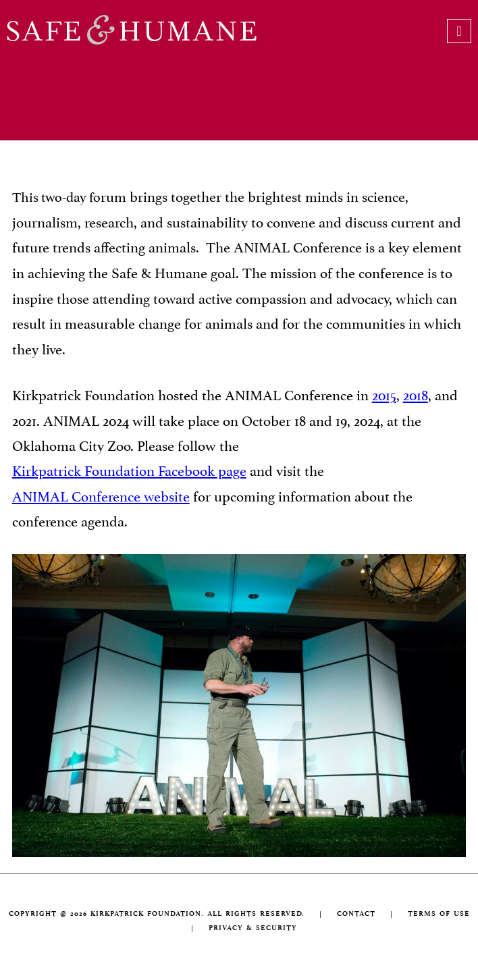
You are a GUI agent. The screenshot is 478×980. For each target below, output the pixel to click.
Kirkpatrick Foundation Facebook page (129, 469)
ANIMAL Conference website (101, 495)
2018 (416, 393)
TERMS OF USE (439, 914)
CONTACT (356, 914)
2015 (384, 393)
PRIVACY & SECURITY (253, 928)
